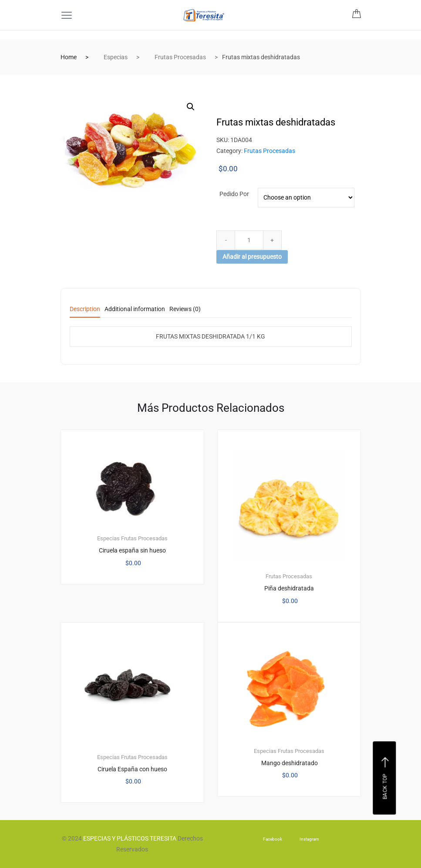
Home (69, 57)
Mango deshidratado (289, 763)
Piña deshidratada (289, 588)
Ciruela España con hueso (132, 769)
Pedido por (234, 194)
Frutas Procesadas (180, 57)
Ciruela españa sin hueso (132, 550)
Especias (116, 57)
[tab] (85, 312)
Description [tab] (85, 309)
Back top (386, 778)
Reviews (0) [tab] (185, 309)
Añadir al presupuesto (252, 257)
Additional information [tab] (135, 309)
